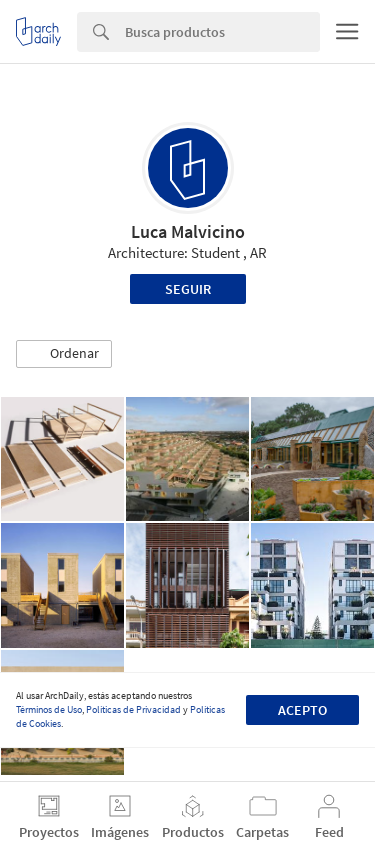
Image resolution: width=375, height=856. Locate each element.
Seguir (188, 289)
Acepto (302, 710)
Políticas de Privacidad (133, 709)
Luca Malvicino (188, 231)
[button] (64, 354)
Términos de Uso (49, 709)
